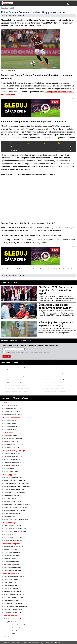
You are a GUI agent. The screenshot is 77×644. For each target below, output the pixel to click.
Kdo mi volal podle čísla (10, 498)
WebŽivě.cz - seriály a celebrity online (15, 370)
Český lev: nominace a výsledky (12, 412)
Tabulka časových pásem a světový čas (14, 480)
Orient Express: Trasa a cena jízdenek (14, 591)
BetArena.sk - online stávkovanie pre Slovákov (17, 388)
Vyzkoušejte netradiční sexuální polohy (14, 603)
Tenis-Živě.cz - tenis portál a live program (16, 385)
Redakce (21, 16)
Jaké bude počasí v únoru (11, 406)
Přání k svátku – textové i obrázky (13, 609)
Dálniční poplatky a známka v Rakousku (14, 510)
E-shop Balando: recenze (10, 430)
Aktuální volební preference (11, 436)
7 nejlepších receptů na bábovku (12, 525)
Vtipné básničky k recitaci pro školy (13, 612)
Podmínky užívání (22, 643)
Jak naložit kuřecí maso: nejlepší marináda (15, 541)
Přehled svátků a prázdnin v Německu (14, 576)
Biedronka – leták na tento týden (12, 567)
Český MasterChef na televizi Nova (13, 456)
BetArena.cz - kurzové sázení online (14, 373)
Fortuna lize (23, 155)
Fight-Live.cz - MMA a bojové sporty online (16, 376)
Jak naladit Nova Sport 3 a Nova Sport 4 (14, 594)
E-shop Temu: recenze (10, 420)
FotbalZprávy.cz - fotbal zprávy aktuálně (15, 379)
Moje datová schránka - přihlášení (13, 501)
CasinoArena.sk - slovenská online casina (53, 388)
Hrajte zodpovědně (5, 269)
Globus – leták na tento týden (12, 564)
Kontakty (13, 643)
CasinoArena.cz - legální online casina (52, 370)
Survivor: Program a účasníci (11, 471)
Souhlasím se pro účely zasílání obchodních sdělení (27, 353)
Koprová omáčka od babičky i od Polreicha (15, 538)
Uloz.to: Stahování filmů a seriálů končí (14, 619)
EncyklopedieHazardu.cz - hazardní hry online (54, 373)
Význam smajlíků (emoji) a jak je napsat (14, 492)
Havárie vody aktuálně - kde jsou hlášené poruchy (17, 486)
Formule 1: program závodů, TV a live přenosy (16, 519)
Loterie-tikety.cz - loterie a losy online (52, 376)
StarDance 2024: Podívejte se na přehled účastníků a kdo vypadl (56, 290)
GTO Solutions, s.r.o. (58, 643)
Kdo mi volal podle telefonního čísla (13, 597)
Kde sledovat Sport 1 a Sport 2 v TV (13, 495)
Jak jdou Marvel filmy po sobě (12, 459)
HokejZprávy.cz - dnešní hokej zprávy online (16, 382)
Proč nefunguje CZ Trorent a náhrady (14, 634)
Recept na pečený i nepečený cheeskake (15, 531)
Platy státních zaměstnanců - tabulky (13, 445)
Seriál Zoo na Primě (9, 468)
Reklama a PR (5, 643)
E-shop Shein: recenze (10, 423)
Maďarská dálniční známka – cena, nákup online (17, 504)
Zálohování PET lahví (9, 516)
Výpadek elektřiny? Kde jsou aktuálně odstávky (16, 483)
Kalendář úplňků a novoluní (11, 579)
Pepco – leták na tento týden (11, 561)
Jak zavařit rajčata (9, 534)
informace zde (20, 271)
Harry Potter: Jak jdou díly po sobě (13, 465)
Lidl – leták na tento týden (11, 549)
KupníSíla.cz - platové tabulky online (51, 367)
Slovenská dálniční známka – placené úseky (15, 507)
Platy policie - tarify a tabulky (11, 448)
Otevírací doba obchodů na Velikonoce (14, 546)
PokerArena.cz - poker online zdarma (52, 382)
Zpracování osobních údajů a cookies (39, 643)
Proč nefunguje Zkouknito (11, 631)
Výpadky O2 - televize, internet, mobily (14, 489)
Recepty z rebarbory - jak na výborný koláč (15, 528)
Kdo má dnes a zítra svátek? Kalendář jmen (15, 606)
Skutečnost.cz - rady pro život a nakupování (16, 367)
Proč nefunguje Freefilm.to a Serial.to (14, 628)
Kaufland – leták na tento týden (12, 552)
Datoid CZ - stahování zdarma (12, 637)
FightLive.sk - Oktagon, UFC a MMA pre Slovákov (18, 391)
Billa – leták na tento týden (11, 558)
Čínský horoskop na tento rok (12, 585)
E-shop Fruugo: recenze (10, 426)
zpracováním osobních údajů (21, 353)
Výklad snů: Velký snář (10, 582)
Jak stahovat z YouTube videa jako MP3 (14, 625)
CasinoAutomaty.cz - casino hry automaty (53, 379)
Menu (73, 3)
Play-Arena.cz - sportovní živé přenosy (52, 385)
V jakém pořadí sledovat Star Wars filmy (14, 462)
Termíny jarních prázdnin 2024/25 (13, 415)
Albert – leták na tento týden (11, 555)
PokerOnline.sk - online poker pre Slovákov (53, 391)
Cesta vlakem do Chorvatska (11, 600)
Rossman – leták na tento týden (12, 570)
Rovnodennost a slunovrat (11, 588)
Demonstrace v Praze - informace (13, 439)
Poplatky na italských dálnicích (12, 513)
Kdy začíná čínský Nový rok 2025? (13, 409)
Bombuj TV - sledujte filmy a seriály (13, 622)
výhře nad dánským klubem (43, 132)
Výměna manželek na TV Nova (12, 453)
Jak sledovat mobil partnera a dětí (13, 477)
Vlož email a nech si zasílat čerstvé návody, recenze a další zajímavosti (30, 345)
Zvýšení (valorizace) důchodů (12, 442)
